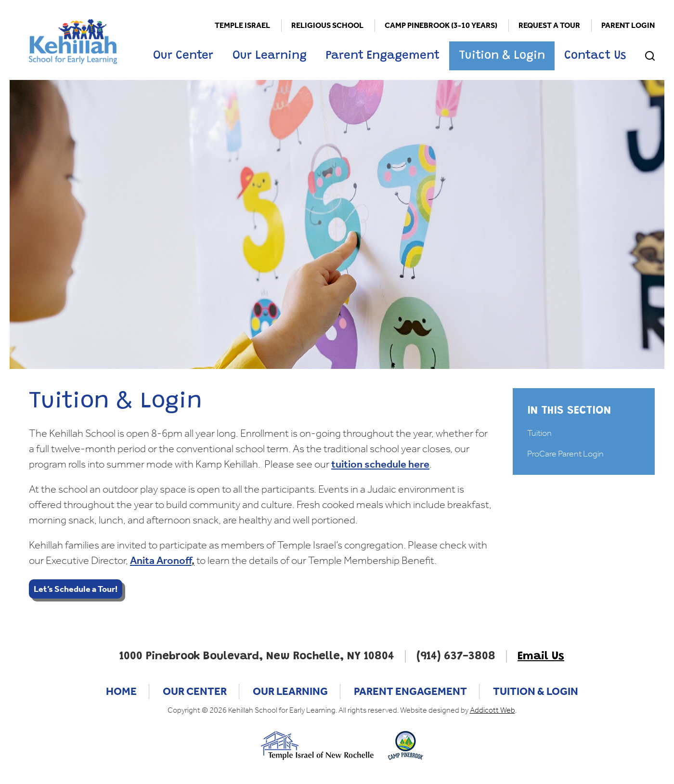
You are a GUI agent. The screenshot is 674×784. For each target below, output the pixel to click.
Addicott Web (493, 710)
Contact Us (595, 56)
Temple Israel (242, 25)
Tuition (539, 433)
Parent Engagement (383, 56)
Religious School (327, 25)
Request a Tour (549, 25)
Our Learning (270, 56)
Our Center (183, 56)
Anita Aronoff (161, 561)
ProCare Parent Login (565, 454)
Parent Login (628, 25)
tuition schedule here (380, 464)
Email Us (541, 656)
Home (121, 692)
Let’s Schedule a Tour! (76, 589)
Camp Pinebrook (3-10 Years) (441, 25)
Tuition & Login (502, 56)
